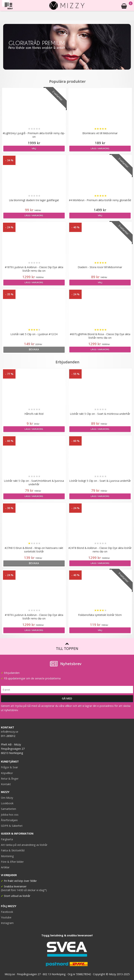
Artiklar (5, 867)
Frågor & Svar (9, 767)
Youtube (6, 917)
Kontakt (6, 784)
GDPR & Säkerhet (12, 826)
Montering (7, 856)
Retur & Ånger (10, 779)
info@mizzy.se (10, 732)
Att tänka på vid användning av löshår (24, 845)
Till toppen (67, 646)
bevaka (34, 349)
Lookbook (7, 803)
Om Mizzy (7, 798)
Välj (34, 148)
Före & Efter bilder (12, 862)
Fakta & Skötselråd (13, 850)
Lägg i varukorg (100, 148)
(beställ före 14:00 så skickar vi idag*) (24, 890)
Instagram (7, 923)
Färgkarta (7, 839)
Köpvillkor (7, 773)
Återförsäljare (9, 820)
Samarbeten (8, 809)
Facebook (7, 912)
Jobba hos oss (10, 815)
